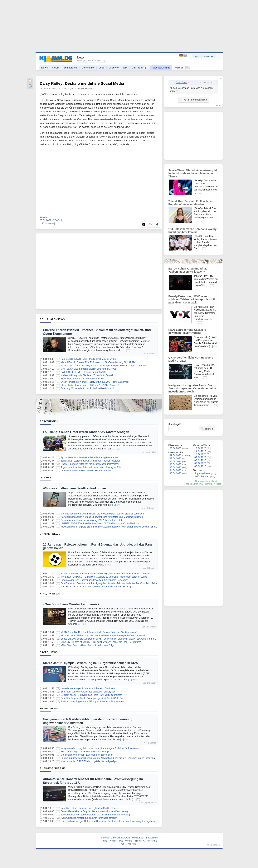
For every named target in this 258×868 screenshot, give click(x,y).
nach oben (212, 845)
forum (218, 105)
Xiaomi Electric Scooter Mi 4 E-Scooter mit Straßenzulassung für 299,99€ (98, 362)
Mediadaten (138, 838)
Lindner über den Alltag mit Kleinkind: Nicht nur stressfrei (90, 464)
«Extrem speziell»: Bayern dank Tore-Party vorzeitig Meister (91, 695)
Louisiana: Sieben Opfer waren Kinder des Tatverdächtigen (86, 432)
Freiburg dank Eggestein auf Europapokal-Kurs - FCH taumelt (92, 701)
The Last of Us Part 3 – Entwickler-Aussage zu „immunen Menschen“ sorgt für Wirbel (104, 577)
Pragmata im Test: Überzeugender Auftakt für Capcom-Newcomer (94, 580)
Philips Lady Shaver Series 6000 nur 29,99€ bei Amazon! (90, 385)
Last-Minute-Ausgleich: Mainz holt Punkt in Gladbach (88, 688)
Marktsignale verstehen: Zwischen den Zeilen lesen (87, 755)
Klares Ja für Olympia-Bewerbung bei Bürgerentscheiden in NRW (91, 663)
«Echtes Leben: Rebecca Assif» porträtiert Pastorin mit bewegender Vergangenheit (103, 636)
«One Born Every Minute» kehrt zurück (71, 604)
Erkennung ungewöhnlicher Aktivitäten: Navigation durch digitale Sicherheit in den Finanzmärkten (110, 758)
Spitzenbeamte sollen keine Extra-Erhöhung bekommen (89, 457)
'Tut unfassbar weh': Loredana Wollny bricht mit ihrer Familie (192, 231)
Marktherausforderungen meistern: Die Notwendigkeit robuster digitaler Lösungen (102, 514)
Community (88, 68)
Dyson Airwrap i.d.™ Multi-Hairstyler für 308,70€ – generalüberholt (95, 382)
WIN (125, 68)
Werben (179, 68)
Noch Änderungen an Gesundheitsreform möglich (86, 752)
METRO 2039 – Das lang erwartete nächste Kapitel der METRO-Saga (96, 587)
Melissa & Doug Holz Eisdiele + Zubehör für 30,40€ (87, 375)
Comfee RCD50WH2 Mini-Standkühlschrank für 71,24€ (89, 359)
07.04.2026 (200, 463)
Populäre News (202, 473)
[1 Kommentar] (47, 223)
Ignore (209, 484)
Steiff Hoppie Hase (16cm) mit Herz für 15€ (83, 379)
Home (104, 841)
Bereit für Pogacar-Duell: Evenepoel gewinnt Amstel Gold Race (93, 698)
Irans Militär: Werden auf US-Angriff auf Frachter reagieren (91, 461)
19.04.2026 (176, 455)
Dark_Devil (181, 82)
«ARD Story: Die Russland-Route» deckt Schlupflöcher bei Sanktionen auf (99, 632)
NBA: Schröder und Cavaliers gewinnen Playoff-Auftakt (187, 331)
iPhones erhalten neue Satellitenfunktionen (75, 488)
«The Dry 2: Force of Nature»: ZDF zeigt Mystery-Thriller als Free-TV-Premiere (101, 642)
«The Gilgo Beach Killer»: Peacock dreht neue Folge (88, 645)
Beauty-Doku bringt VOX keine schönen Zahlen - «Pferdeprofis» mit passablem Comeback (192, 299)
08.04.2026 (200, 460)
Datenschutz (117, 838)
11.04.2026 (200, 451)
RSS (155, 841)
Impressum (152, 838)
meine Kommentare (195, 484)
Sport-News (49, 652)
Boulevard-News (52, 319)
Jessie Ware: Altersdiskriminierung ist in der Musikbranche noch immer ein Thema (193, 173)
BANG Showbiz (86, 89)
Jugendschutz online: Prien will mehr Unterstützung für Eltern (92, 467)
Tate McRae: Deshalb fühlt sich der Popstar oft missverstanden (191, 203)
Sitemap (105, 838)
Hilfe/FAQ (140, 841)
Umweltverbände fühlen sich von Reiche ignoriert (86, 471)
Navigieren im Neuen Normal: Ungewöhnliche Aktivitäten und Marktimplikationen (102, 517)
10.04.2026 (200, 454)
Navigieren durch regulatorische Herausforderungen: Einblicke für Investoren (100, 748)
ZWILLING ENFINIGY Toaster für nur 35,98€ (83, 372)
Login (197, 56)
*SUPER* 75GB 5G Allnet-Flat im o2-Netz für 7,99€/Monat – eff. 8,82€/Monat (100, 523)
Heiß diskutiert (202, 476)
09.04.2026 (200, 457)
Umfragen (140, 68)
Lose (102, 68)
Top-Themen (49, 421)
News (45, 68)
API (149, 841)
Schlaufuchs (71, 68)
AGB (128, 838)
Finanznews (49, 708)
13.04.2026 (176, 473)
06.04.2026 (200, 466)
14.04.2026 (176, 470)
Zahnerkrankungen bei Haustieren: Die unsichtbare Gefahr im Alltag (95, 815)
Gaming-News (50, 534)
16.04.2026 (176, 464)
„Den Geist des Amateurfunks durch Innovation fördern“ (89, 818)
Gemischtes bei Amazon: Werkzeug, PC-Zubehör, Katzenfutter (93, 520)
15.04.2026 (176, 467)
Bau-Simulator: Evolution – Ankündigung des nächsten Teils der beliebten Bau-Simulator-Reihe (109, 583)
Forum (56, 68)
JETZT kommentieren (193, 100)
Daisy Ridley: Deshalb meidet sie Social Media (82, 83)
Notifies (218, 484)
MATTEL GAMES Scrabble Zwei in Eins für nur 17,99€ (88, 369)
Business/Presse (52, 768)
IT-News (46, 477)
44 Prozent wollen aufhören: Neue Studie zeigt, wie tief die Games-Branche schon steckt (106, 574)
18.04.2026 (176, 458)
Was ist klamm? (161, 68)
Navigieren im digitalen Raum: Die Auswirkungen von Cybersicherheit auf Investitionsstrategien (193, 388)
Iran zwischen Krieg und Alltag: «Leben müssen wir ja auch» (188, 270)
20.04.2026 (176, 448)
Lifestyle (114, 68)
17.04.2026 (176, 462)
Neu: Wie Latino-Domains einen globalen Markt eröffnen (89, 808)
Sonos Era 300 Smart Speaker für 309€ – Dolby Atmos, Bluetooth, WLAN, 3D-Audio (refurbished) (110, 639)
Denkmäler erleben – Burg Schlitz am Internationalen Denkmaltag (94, 811)
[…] (124, 350)
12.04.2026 (200, 448)
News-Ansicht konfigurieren (208, 481)
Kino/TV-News (50, 594)
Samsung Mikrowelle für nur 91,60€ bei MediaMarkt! (87, 388)
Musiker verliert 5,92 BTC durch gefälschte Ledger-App (89, 761)
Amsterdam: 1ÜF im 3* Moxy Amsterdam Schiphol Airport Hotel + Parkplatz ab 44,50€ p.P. (107, 366)
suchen (207, 429)
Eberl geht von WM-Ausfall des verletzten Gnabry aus (88, 692)
